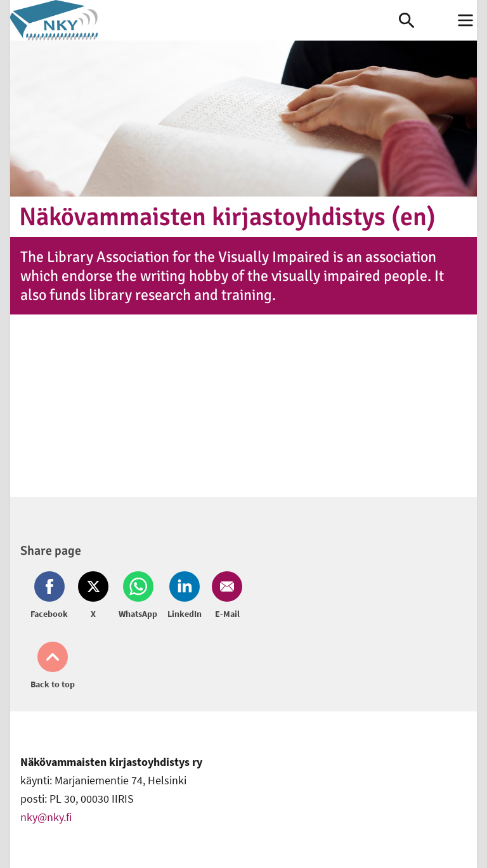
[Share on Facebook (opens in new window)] (52, 596)
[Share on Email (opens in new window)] (224, 596)
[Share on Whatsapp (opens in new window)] (138, 596)
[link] (205, 20)
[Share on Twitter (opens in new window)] (93, 596)
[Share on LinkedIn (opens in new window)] (185, 596)
